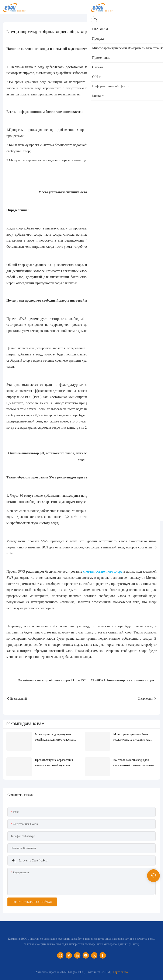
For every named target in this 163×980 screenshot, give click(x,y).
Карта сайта (120, 972)
